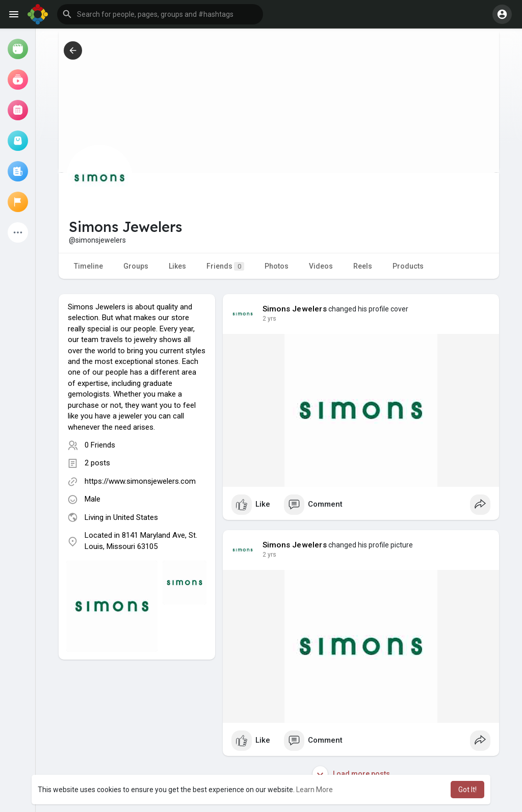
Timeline (88, 266)
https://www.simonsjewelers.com (140, 481)
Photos (277, 266)
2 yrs (269, 319)
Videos (321, 266)
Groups (136, 266)
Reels (363, 266)
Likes (177, 266)
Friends (225, 266)
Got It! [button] (467, 790)
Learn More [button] (315, 790)
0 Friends (100, 445)
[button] (160, 14)
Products (408, 266)
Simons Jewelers (295, 309)
